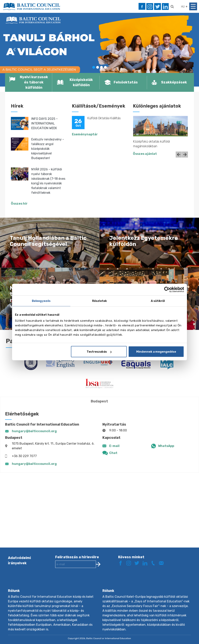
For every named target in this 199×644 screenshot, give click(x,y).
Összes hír (19, 204)
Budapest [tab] (99, 401)
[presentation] (85, 581)
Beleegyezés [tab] (41, 301)
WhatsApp (166, 446)
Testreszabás (99, 352)
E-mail (114, 446)
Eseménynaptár (85, 134)
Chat (113, 453)
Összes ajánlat (145, 154)
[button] (15, 50)
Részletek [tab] (99, 301)
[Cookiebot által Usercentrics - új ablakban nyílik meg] (167, 289)
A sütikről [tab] (158, 301)
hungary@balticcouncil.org (34, 431)
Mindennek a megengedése (156, 352)
